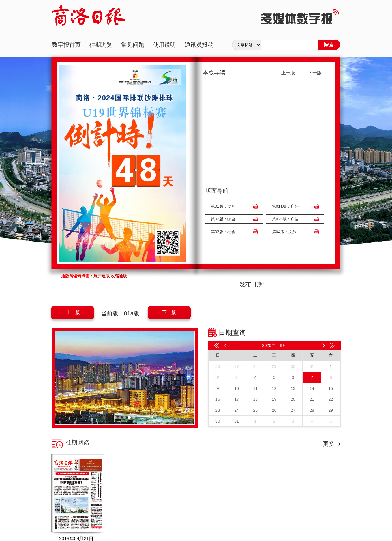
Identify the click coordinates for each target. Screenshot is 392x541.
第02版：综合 (223, 219)
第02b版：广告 (285, 219)
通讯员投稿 (199, 45)
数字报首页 (66, 45)
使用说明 (164, 45)
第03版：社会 (223, 232)
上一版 (73, 312)
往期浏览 (101, 45)
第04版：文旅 (284, 232)
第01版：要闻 (223, 206)
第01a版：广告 (285, 206)
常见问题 (133, 45)
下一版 (169, 312)
